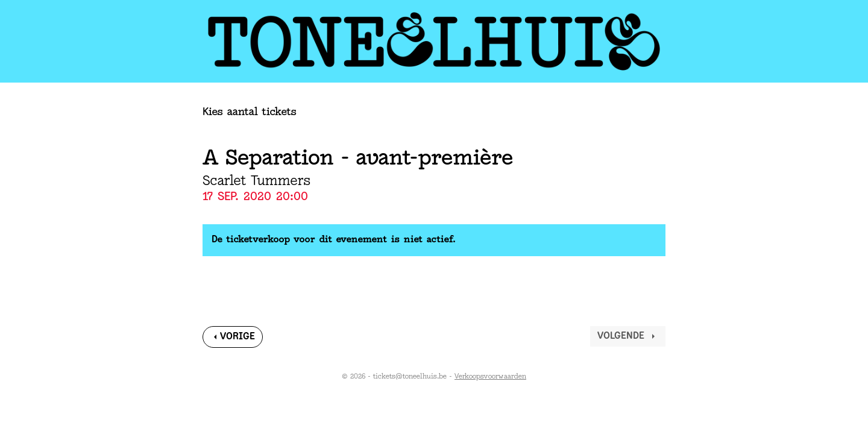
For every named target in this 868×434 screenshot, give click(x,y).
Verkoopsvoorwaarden (490, 377)
